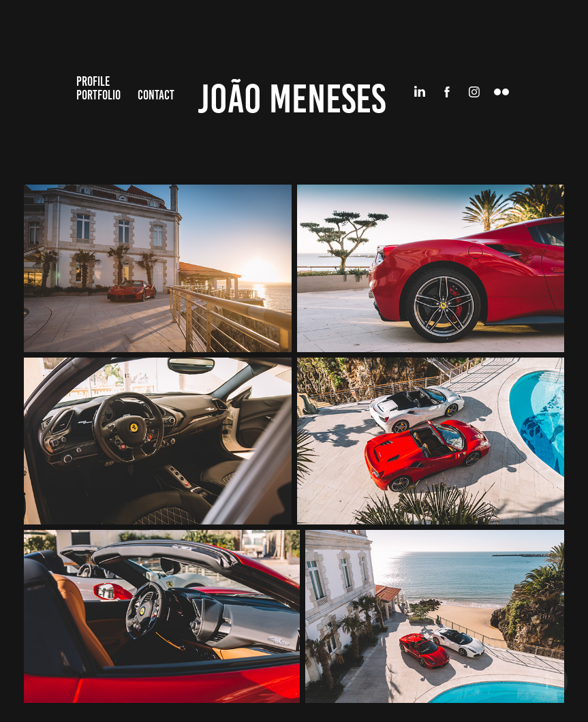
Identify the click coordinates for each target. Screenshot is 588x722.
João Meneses (292, 99)
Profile (93, 81)
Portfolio (98, 95)
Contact (156, 95)
